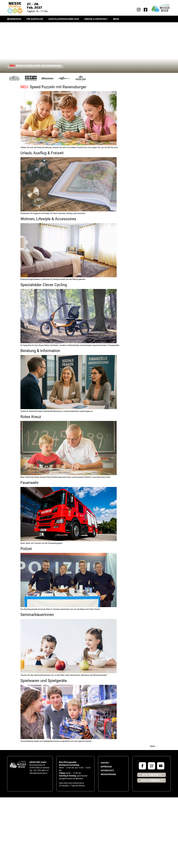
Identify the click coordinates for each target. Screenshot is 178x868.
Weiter (154, 746)
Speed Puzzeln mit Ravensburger (53, 87)
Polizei (26, 549)
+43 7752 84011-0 (41, 770)
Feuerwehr (30, 483)
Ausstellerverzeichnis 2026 (64, 19)
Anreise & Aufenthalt (96, 19)
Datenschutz (107, 771)
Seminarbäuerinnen (37, 615)
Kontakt (105, 763)
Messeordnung (108, 774)
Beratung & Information (40, 351)
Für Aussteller (35, 19)
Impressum (106, 767)
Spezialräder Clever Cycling (44, 285)
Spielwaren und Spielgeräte (44, 681)
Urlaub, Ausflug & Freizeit (42, 153)
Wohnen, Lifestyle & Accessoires (48, 219)
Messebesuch (14, 19)
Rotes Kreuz (31, 417)
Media (116, 19)
